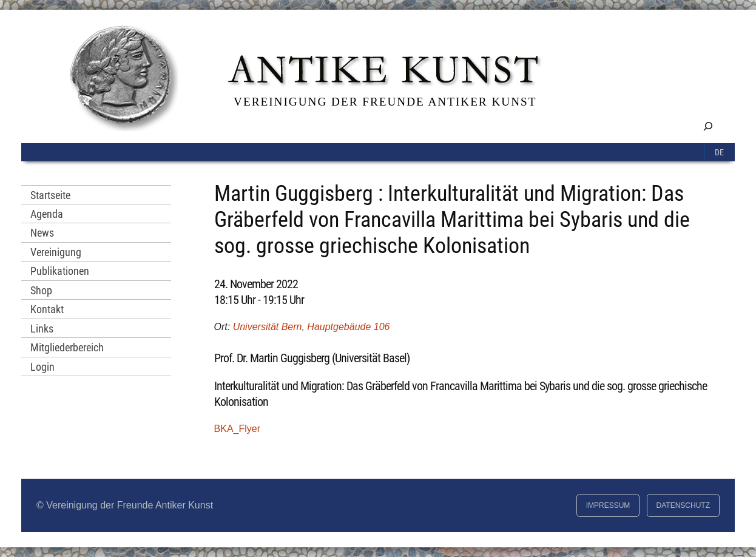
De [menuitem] (719, 153)
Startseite (50, 195)
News (42, 233)
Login (42, 367)
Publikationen (60, 271)
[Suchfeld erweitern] (708, 126)
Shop (41, 290)
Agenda (47, 214)
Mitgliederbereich (67, 347)
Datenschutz (683, 505)
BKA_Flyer (237, 429)
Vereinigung (56, 252)
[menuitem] (720, 152)
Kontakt (47, 309)
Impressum (608, 505)
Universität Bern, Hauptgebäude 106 (312, 327)
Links (42, 329)
